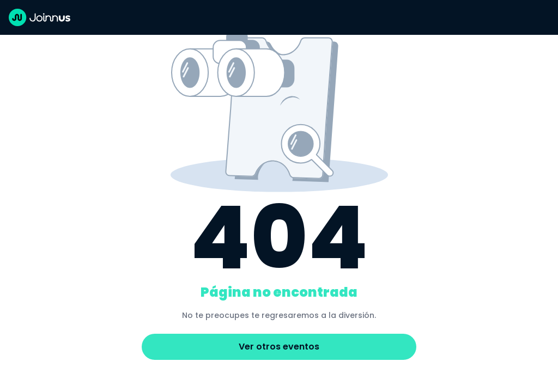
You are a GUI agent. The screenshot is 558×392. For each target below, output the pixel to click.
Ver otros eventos (279, 347)
